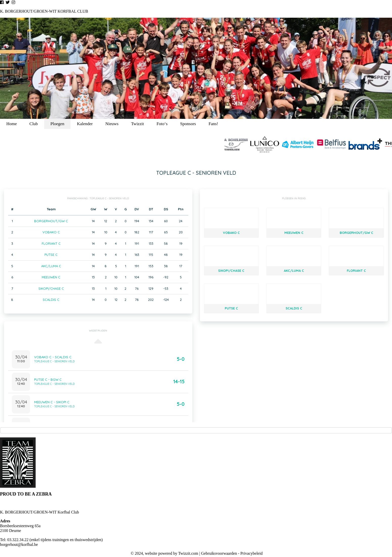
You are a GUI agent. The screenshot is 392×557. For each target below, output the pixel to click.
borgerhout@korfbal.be (19, 544)
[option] (196, 68)
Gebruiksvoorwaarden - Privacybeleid (232, 553)
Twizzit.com (188, 553)
